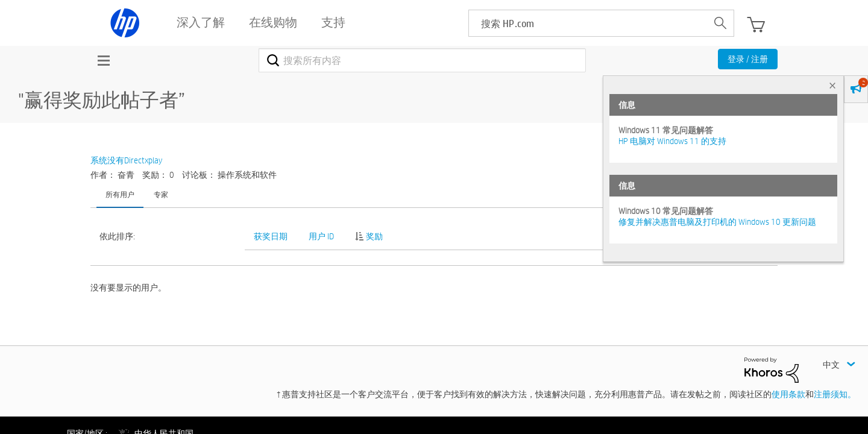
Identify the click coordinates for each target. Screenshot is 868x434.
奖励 (374, 236)
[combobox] (422, 60)
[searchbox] (588, 23)
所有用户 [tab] (120, 194)
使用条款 (788, 394)
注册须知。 (835, 394)
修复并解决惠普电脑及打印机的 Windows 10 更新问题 (717, 222)
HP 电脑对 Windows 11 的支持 (672, 141)
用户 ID (321, 236)
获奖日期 (271, 236)
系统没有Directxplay (126, 160)
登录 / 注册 (748, 59)
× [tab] (832, 85)
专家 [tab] (161, 194)
